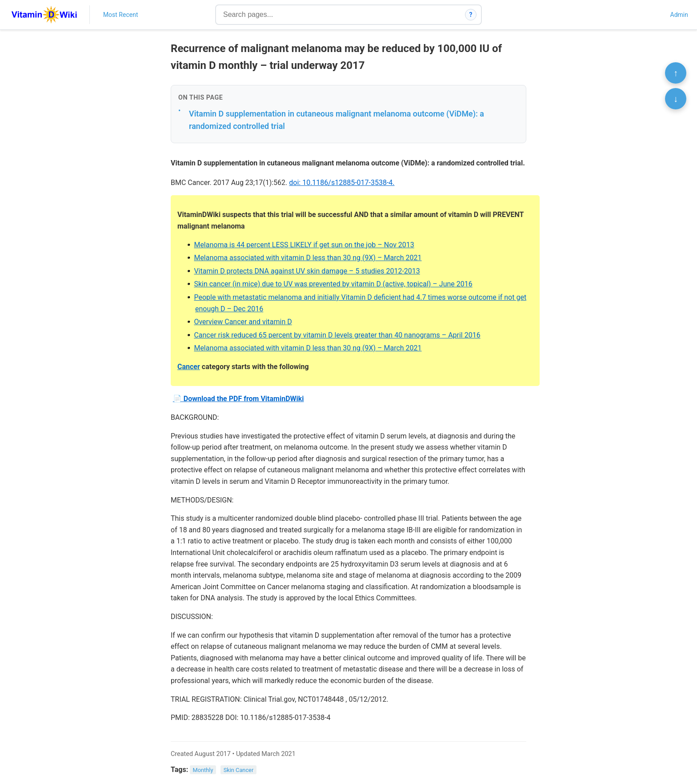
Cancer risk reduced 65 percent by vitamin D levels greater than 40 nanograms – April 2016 (337, 335)
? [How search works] (471, 15)
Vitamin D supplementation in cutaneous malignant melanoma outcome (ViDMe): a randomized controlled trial (336, 120)
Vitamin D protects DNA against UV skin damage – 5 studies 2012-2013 (307, 271)
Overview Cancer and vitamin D (243, 322)
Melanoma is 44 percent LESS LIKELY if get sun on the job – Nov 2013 (304, 245)
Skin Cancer (239, 770)
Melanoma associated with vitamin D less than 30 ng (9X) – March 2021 (308, 258)
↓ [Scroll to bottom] (676, 99)
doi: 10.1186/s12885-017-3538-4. (342, 183)
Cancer (189, 367)
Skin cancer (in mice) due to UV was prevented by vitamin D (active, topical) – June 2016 (333, 284)
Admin (679, 15)
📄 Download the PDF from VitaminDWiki (238, 399)
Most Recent (121, 15)
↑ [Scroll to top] (676, 73)
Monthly (203, 770)
